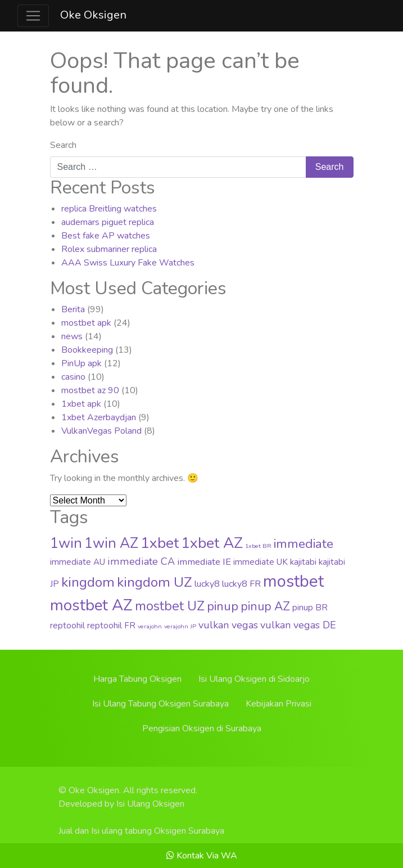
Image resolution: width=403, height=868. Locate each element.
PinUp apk (81, 363)
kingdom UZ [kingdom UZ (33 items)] (155, 582)
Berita (73, 309)
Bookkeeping (87, 350)
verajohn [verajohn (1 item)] (150, 626)
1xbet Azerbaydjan (99, 417)
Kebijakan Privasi (279, 704)
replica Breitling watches (109, 209)
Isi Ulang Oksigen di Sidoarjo (254, 679)
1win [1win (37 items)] (66, 543)
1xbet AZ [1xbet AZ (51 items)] (212, 543)
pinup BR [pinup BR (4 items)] (310, 608)
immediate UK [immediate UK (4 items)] (261, 562)
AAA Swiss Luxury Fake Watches (128, 263)
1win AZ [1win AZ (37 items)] (111, 543)
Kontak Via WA (202, 856)
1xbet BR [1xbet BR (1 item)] (258, 546)
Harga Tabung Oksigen (137, 679)
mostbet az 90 (90, 390)
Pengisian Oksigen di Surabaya (202, 728)
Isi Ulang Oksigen (150, 804)
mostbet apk (86, 323)
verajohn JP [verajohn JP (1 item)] (180, 626)
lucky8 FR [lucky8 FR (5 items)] (241, 584)
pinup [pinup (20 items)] (223, 606)
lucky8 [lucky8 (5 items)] (207, 584)
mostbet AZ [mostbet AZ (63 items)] (91, 605)
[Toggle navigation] (33, 16)
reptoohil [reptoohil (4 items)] (67, 626)
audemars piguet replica (108, 222)
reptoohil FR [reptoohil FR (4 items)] (111, 626)
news (72, 336)
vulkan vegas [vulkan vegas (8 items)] (228, 625)
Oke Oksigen (93, 15)
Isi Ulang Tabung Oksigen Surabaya (160, 704)
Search (63, 145)
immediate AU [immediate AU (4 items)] (78, 562)
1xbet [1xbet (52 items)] (160, 543)
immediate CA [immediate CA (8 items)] (141, 561)
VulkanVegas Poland (101, 431)
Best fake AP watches (106, 236)
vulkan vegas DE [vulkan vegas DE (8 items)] (298, 625)
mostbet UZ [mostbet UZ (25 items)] (170, 606)
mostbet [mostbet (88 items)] (293, 581)
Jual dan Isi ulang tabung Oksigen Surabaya (141, 831)
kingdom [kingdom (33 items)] (88, 582)
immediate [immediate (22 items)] (304, 544)
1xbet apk (81, 404)
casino (73, 377)
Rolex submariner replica (109, 249)
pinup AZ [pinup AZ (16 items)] (265, 606)
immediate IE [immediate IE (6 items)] (204, 562)
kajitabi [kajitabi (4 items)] (303, 562)
